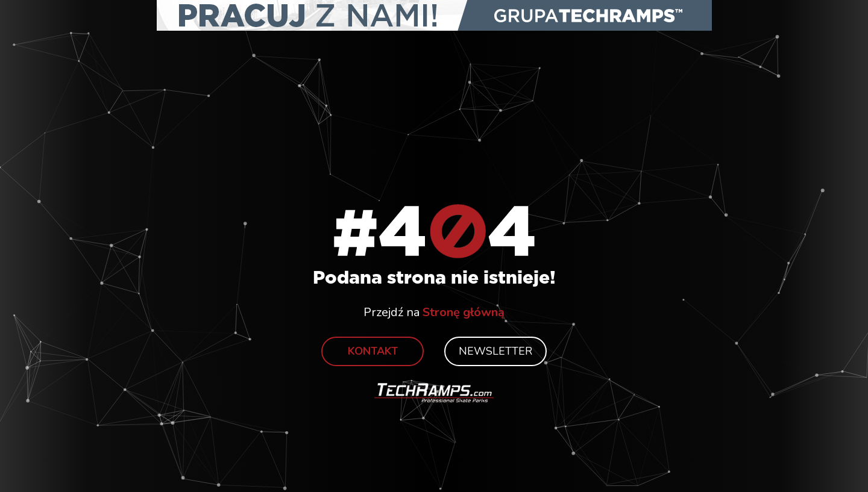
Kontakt (373, 351)
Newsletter (495, 351)
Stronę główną (464, 312)
